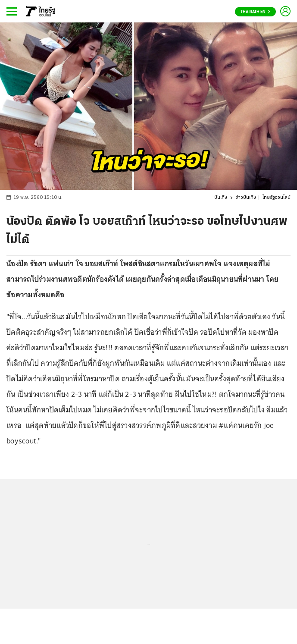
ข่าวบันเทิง (246, 198)
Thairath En (255, 12)
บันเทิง (221, 198)
